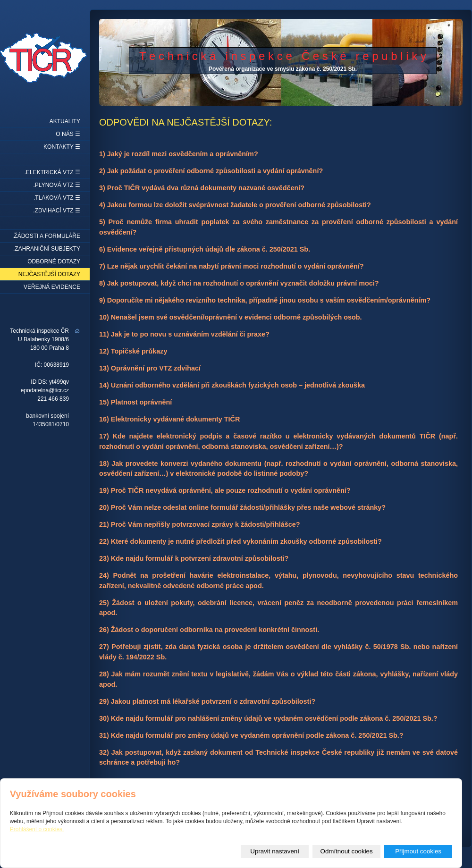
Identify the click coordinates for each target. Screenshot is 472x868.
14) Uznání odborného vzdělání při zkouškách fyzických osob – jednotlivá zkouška (232, 385)
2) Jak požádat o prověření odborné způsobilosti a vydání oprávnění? (211, 171)
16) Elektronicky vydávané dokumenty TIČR (169, 419)
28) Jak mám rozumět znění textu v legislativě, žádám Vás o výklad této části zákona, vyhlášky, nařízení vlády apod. (278, 679)
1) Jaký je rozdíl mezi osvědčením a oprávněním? (179, 154)
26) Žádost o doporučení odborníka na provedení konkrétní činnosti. (209, 630)
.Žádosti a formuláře (46, 236)
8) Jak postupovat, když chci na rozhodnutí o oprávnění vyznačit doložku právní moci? (239, 283)
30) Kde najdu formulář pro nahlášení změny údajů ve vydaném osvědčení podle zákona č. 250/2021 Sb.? (268, 718)
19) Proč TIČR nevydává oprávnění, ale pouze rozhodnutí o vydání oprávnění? (225, 490)
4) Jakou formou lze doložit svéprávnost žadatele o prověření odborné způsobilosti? (235, 205)
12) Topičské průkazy (133, 351)
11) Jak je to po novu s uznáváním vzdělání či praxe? (184, 334)
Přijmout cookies (418, 851)
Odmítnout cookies (347, 851)
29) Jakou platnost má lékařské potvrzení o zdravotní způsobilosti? (207, 701)
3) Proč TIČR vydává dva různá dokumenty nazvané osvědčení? (202, 188)
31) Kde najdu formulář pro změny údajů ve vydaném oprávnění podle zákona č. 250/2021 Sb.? (251, 735)
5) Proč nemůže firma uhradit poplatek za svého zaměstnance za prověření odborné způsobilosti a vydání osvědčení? (278, 227)
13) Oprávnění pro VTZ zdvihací (150, 368)
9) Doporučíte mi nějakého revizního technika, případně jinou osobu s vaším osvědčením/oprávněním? (265, 300)
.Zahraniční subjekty (47, 249)
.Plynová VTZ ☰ (57, 185)
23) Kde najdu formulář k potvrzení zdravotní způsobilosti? (194, 558)
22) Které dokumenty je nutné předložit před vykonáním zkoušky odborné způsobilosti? (240, 541)
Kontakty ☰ (62, 147)
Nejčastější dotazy (49, 274)
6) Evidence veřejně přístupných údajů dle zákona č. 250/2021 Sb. (205, 249)
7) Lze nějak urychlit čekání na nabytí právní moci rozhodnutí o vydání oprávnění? (232, 266)
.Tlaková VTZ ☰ (57, 198)
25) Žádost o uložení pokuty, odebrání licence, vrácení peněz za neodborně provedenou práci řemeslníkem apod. (278, 608)
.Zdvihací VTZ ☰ (57, 211)
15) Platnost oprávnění (135, 402)
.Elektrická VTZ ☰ (52, 172)
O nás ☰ (68, 134)
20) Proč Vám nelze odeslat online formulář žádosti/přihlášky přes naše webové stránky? (242, 507)
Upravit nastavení (275, 851)
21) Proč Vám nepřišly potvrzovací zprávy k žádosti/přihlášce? (200, 524)
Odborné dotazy (54, 261)
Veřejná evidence (52, 287)
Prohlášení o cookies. (37, 829)
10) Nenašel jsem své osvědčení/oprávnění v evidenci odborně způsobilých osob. (231, 317)
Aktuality (65, 121)
